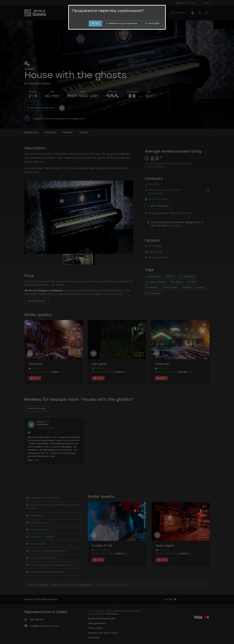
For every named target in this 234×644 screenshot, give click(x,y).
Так (95, 23)
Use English (152, 23)
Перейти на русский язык (122, 23)
